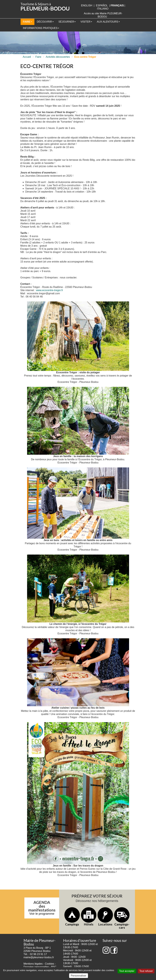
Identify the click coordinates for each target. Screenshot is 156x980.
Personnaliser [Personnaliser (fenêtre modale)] (79, 976)
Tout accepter (127, 971)
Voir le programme (42, 914)
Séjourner (67, 22)
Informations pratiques (41, 28)
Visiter (86, 22)
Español (102, 5)
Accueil (27, 57)
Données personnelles (36, 967)
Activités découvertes (58, 57)
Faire (27, 22)
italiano (103, 9)
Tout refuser (146, 971)
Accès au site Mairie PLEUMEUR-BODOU (103, 15)
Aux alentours (108, 22)
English (87, 5)
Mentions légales (33, 964)
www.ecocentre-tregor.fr (49, 290)
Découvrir (45, 22)
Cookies (50, 964)
